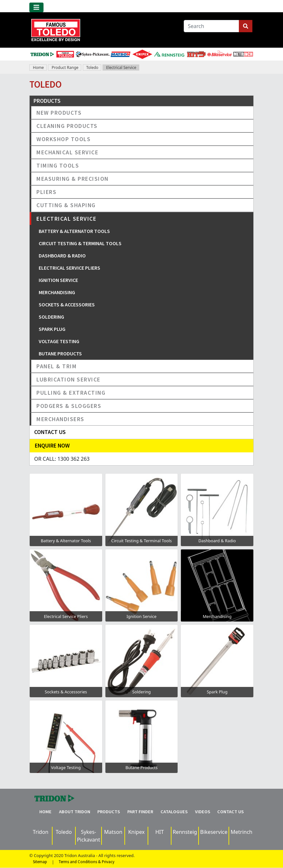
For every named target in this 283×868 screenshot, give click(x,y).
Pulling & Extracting (71, 393)
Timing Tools (58, 165)
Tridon (41, 832)
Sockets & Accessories (67, 304)
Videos (203, 812)
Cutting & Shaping (66, 205)
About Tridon (75, 812)
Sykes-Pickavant (89, 836)
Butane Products (60, 353)
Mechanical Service (67, 152)
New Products (59, 113)
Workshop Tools (63, 139)
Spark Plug (52, 329)
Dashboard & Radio (62, 256)
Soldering (51, 317)
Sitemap (40, 862)
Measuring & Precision (73, 179)
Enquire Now (52, 445)
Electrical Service (121, 68)
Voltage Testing (59, 341)
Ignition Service (58, 280)
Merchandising (57, 292)
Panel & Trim (57, 366)
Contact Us (230, 812)
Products (109, 812)
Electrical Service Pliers (69, 268)
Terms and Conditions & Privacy (87, 862)
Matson (113, 832)
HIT (160, 832)
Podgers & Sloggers (69, 406)
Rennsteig (185, 832)
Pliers (46, 192)
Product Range (65, 68)
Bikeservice (214, 832)
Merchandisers (60, 419)
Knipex (137, 832)
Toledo (93, 68)
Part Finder (140, 812)
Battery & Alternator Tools (74, 231)
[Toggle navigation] (36, 7)
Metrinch (241, 832)
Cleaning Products (67, 126)
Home (38, 68)
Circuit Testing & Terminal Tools (80, 243)
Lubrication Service (68, 379)
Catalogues (174, 812)
